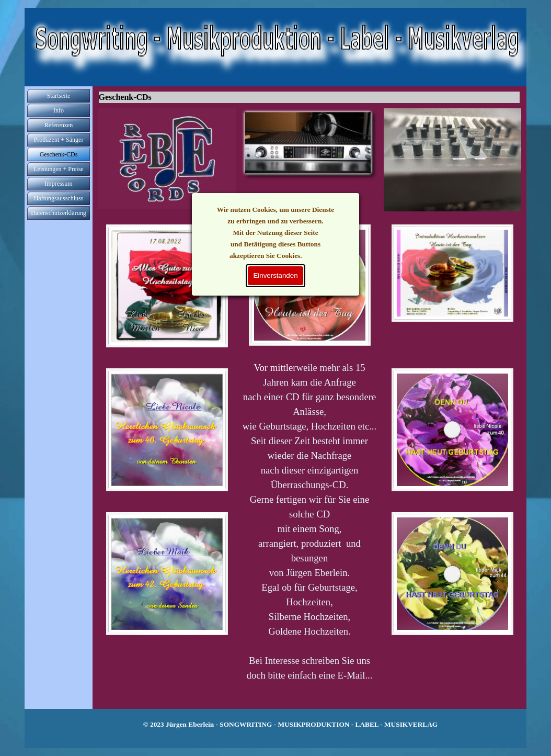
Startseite (59, 96)
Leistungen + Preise (58, 169)
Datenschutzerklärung (58, 213)
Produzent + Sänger (59, 140)
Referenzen (59, 125)
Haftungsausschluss (59, 198)
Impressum (58, 184)
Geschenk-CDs (59, 154)
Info (59, 110)
